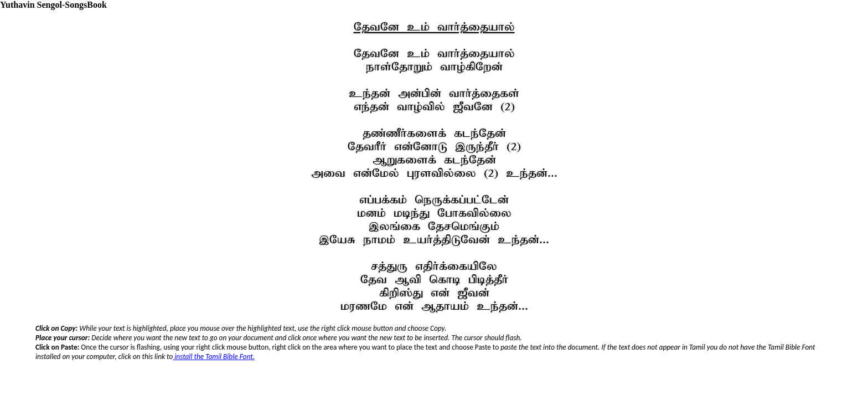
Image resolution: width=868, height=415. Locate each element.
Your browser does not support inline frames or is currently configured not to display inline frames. (434, 365)
